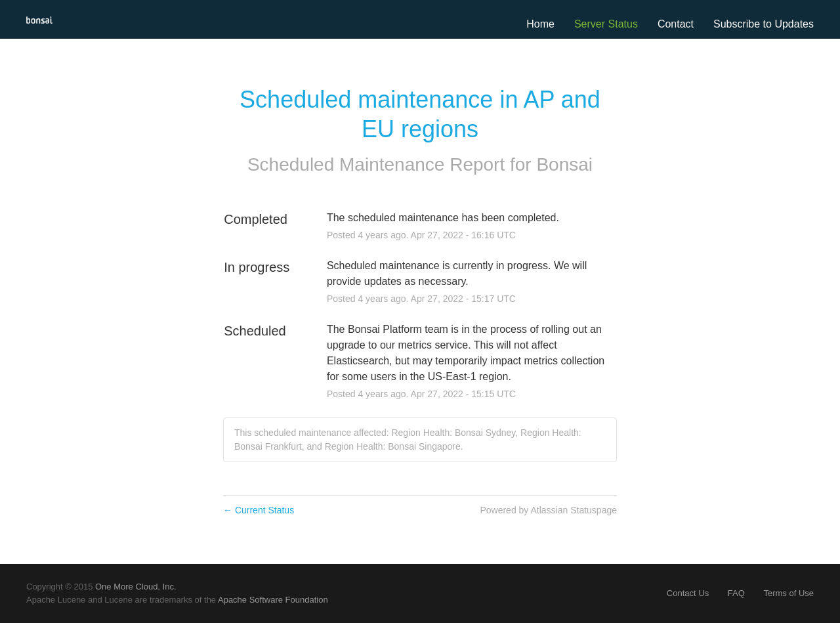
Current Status (259, 510)
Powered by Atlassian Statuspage (548, 510)
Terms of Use (788, 593)
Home (540, 24)
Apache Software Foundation (273, 600)
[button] (764, 24)
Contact (676, 24)
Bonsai (564, 164)
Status (623, 24)
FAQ (736, 593)
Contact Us (688, 593)
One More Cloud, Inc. (136, 587)
